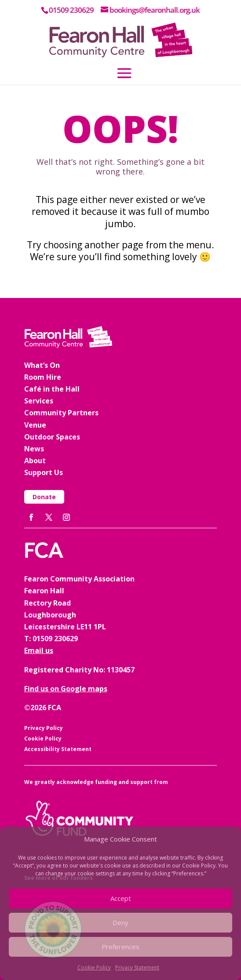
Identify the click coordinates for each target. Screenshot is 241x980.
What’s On (42, 365)
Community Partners (61, 413)
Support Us (44, 472)
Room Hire (43, 377)
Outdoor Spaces (52, 437)
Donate (44, 497)
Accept (121, 898)
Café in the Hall (52, 389)
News (34, 449)
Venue (35, 425)
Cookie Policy (94, 967)
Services (39, 401)
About (35, 461)
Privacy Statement (137, 967)
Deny (120, 922)
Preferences (120, 947)
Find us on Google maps (66, 689)
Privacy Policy (44, 728)
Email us (39, 650)
